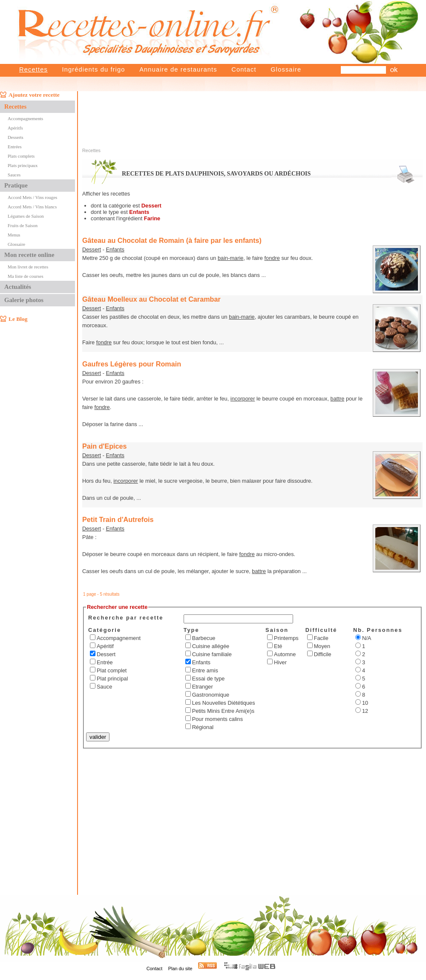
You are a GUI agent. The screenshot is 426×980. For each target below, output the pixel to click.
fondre (272, 258)
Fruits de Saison (23, 225)
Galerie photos (24, 300)
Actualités (18, 287)
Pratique (16, 185)
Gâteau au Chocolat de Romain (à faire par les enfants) (172, 240)
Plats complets (21, 156)
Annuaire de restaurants (178, 69)
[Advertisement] (266, 110)
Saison (277, 630)
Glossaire (286, 69)
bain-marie (230, 258)
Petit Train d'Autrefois (118, 519)
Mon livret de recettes (28, 267)
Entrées (15, 147)
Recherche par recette (126, 618)
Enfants (115, 249)
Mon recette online (29, 255)
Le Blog (18, 319)
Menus (14, 235)
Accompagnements (25, 118)
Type (191, 630)
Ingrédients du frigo (93, 69)
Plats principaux (23, 165)
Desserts (16, 137)
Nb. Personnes (378, 630)
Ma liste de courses (26, 276)
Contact (244, 69)
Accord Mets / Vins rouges (32, 197)
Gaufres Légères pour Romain (132, 364)
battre (338, 399)
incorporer (243, 399)
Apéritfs (15, 128)
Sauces (14, 175)
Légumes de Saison (26, 216)
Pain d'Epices (105, 446)
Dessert (92, 249)
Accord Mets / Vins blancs (32, 207)
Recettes (33, 69)
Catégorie (105, 630)
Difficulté (321, 630)
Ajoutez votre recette (34, 95)
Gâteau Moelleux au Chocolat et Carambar (151, 299)
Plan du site (180, 968)
